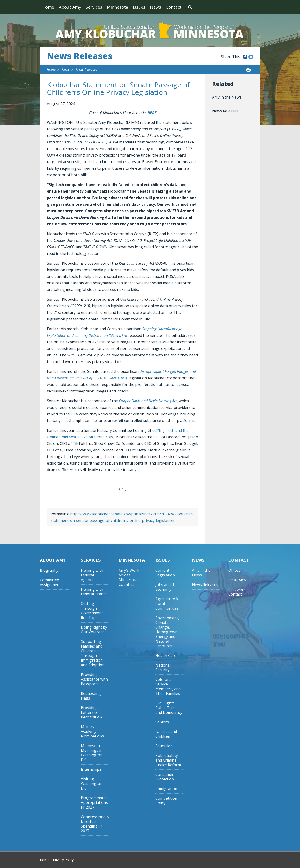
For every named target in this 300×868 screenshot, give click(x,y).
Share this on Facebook (245, 57)
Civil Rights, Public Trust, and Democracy (169, 708)
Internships (91, 769)
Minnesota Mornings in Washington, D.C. (92, 753)
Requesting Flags (91, 696)
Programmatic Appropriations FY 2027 (94, 803)
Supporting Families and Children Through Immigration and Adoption (93, 653)
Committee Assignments (51, 582)
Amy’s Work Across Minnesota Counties (129, 577)
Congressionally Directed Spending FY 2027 (95, 824)
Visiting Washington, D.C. (92, 784)
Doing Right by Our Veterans (94, 630)
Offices (234, 570)
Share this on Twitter (251, 57)
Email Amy (237, 580)
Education (164, 746)
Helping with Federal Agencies (92, 575)
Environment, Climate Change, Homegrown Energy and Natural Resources (167, 632)
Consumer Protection (165, 777)
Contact (174, 7)
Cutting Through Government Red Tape (92, 611)
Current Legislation (165, 573)
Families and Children (166, 734)
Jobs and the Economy (166, 587)
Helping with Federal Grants (94, 592)
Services (94, 7)
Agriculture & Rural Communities (167, 604)
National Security (163, 668)
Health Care (166, 656)
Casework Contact (237, 592)
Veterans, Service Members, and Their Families (168, 687)
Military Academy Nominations (92, 731)
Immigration (166, 789)
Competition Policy (166, 801)
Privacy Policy (63, 860)
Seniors (162, 722)
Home (48, 7)
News (156, 7)
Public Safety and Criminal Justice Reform (168, 760)
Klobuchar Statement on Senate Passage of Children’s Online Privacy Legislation (118, 88)
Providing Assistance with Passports (94, 679)
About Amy (70, 7)
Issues (139, 7)
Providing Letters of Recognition (91, 712)
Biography (49, 570)
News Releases (80, 56)
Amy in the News (227, 97)
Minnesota (118, 7)
